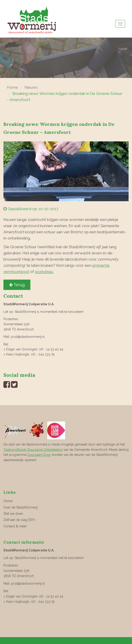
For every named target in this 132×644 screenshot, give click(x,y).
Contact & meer (15, 526)
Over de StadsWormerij (21, 507)
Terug (17, 285)
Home (12, 87)
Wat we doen (13, 514)
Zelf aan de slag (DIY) (19, 520)
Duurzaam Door (39, 455)
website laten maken (118, 641)
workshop (44, 272)
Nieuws (31, 87)
